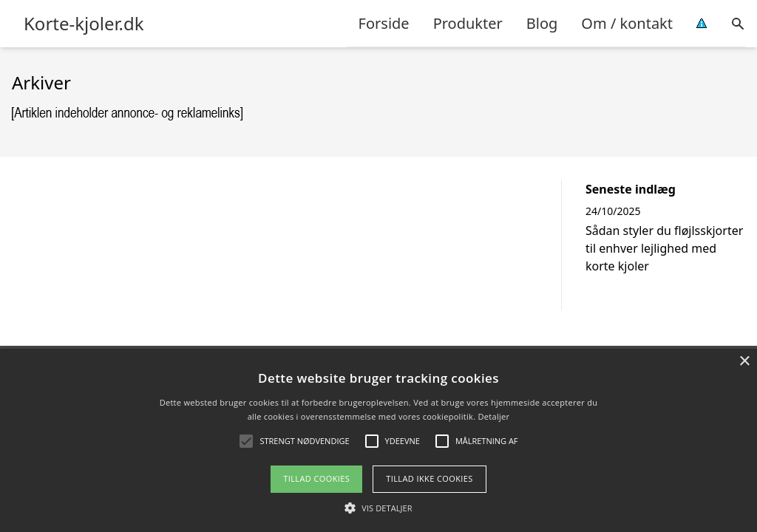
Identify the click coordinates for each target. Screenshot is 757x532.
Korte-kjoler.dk (84, 24)
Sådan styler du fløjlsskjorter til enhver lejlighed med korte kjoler (664, 248)
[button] (378, 508)
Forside (384, 23)
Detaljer (494, 416)
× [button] (744, 362)
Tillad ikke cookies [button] (430, 478)
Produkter (468, 23)
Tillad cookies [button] (316, 478)
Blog (542, 23)
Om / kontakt (627, 23)
